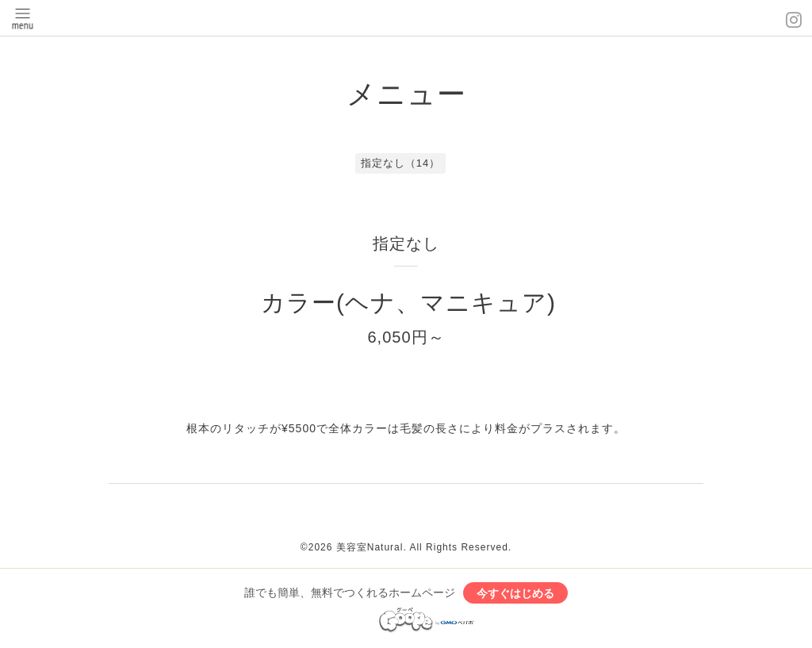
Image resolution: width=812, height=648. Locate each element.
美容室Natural (370, 547)
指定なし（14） (400, 163)
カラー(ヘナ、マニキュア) (408, 303)
